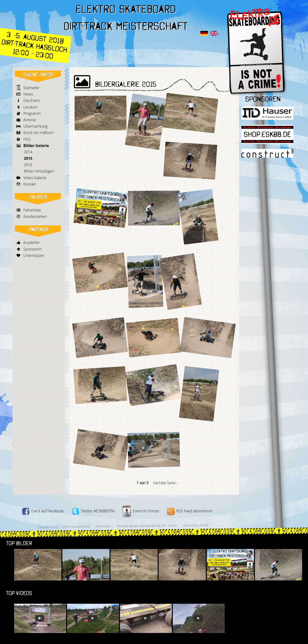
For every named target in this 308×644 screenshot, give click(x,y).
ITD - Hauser (169, 525)
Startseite (31, 88)
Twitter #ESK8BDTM (93, 511)
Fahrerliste (32, 210)
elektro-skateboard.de (75, 527)
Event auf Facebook (43, 511)
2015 (28, 158)
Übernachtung (35, 126)
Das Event (32, 100)
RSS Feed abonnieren (190, 511)
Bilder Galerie (36, 146)
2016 (28, 165)
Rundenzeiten (35, 216)
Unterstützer (34, 255)
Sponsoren (32, 249)
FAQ (27, 139)
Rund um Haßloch (38, 133)
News (28, 94)
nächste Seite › (165, 483)
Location (30, 107)
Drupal (203, 525)
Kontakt (30, 184)
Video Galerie (35, 178)
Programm (32, 113)
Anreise (30, 120)
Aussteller (32, 242)
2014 (28, 152)
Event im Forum (141, 511)
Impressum (103, 526)
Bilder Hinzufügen (39, 171)
